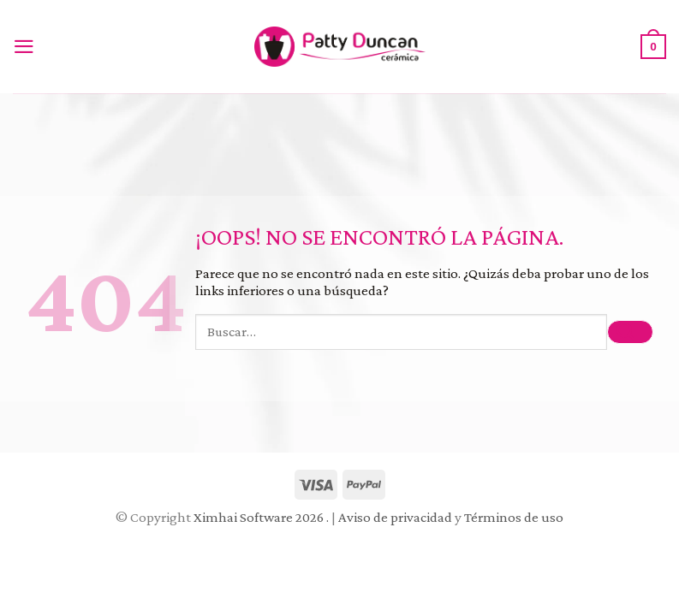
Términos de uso (514, 517)
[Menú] (28, 47)
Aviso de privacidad (395, 517)
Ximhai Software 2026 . (262, 517)
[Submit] (630, 332)
